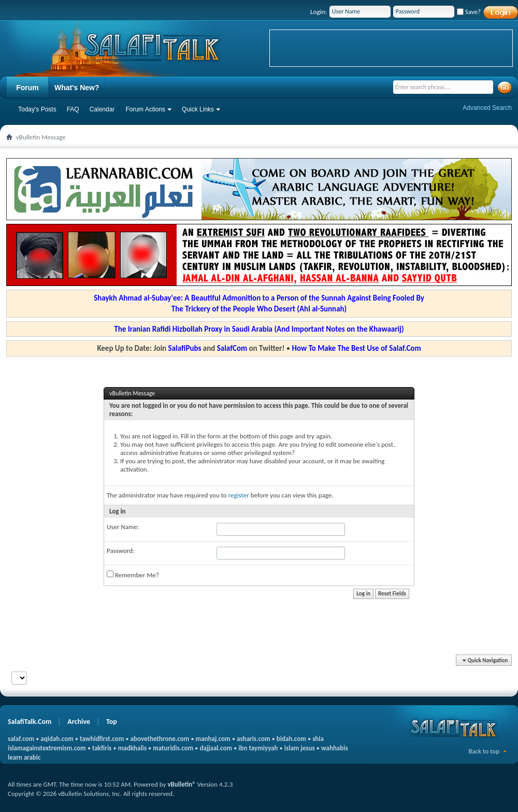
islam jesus (300, 748)
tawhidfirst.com (102, 739)
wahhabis (335, 748)
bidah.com (291, 739)
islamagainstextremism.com (47, 748)
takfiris (102, 748)
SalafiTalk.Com (30, 722)
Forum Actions (145, 109)
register (239, 495)
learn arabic (24, 757)
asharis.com (253, 739)
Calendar (102, 109)
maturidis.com (173, 748)
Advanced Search (487, 108)
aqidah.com (57, 739)
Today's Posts (37, 109)
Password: (120, 551)
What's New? (77, 88)
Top (112, 722)
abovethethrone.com (160, 739)
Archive (79, 722)
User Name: (123, 527)
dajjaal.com (216, 748)
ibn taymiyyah (258, 748)
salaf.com (21, 739)
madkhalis (132, 748)
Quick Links (198, 109)
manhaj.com (213, 739)
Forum (27, 88)
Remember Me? (133, 575)
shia (318, 739)
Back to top (484, 751)
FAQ (73, 109)
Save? (469, 12)
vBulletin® (181, 784)
